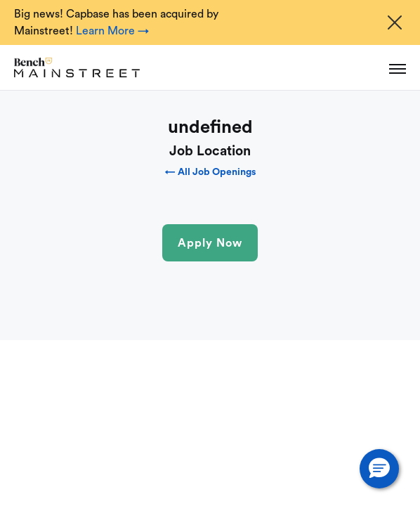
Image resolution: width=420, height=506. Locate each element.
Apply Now (210, 243)
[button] (379, 469)
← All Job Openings (210, 172)
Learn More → (112, 31)
